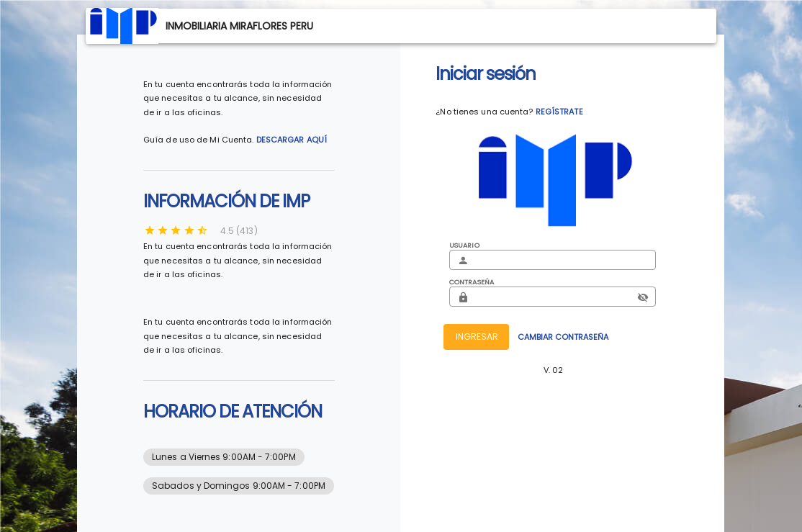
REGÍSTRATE (559, 112)
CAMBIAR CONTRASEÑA (563, 337)
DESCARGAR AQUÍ (292, 140)
